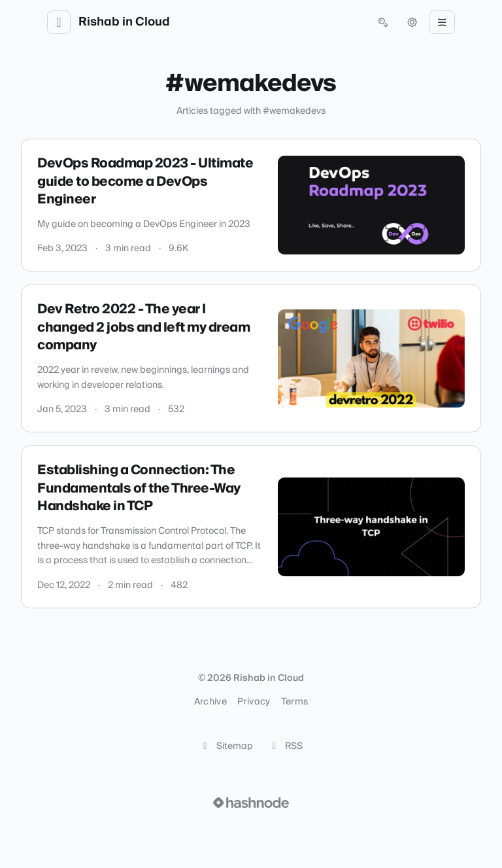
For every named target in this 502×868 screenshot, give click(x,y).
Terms (295, 702)
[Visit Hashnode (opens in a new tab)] (251, 803)
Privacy (254, 702)
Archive (210, 702)
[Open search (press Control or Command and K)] (383, 22)
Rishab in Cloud (124, 22)
